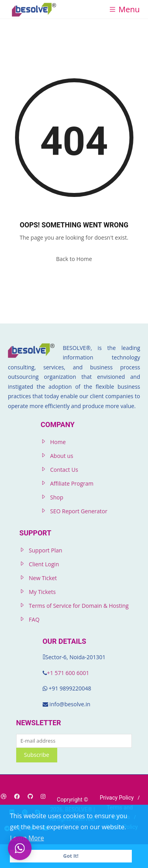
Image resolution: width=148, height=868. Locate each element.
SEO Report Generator (79, 511)
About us (62, 456)
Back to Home (74, 259)
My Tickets (42, 592)
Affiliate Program (72, 483)
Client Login (44, 564)
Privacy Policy (117, 798)
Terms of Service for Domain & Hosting (79, 606)
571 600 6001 (72, 673)
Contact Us (64, 470)
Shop (57, 497)
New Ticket (43, 578)
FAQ (34, 619)
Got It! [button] (71, 856)
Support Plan (46, 550)
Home (58, 442)
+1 (51, 673)
